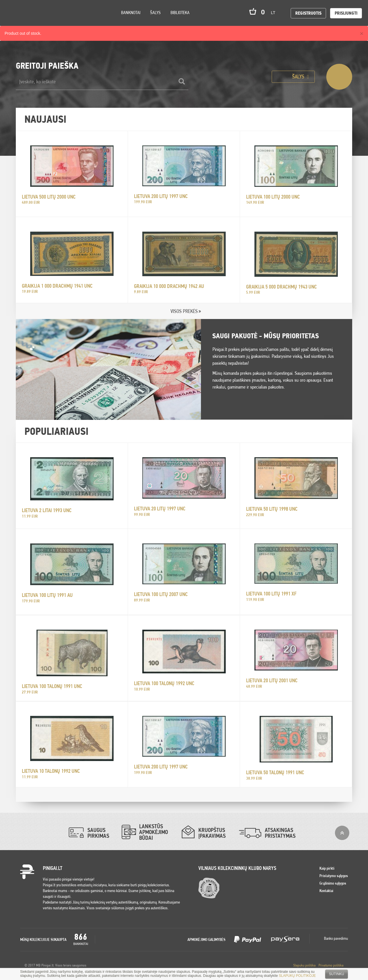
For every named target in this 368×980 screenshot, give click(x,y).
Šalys (155, 13)
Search (52, 21)
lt (275, 13)
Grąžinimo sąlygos (333, 883)
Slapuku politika (304, 965)
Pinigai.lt (13, 13)
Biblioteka (180, 13)
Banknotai (131, 13)
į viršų (342, 833)
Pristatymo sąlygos (334, 876)
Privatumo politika (331, 965)
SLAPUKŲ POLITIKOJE (297, 976)
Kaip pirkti (327, 868)
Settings (37, 20)
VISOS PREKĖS (184, 311)
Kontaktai (326, 891)
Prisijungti (346, 13)
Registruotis (308, 13)
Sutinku (337, 974)
